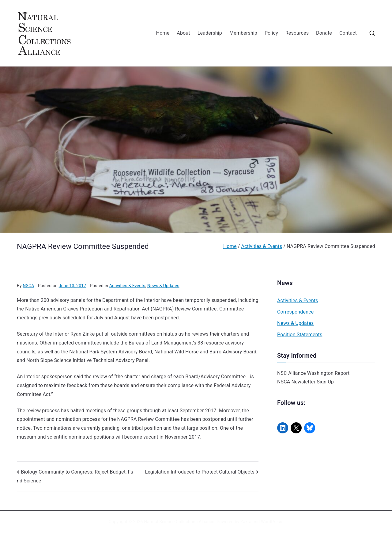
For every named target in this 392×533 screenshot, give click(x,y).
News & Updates (163, 286)
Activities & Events (127, 286)
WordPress (271, 522)
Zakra (246, 522)
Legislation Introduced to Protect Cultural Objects (200, 472)
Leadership (210, 33)
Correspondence (295, 312)
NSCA (28, 286)
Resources (297, 33)
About (183, 33)
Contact (348, 33)
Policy (271, 33)
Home (163, 33)
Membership (243, 33)
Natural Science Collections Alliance (179, 522)
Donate (324, 33)
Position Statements (300, 335)
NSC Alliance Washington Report (313, 373)
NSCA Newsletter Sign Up (305, 382)
